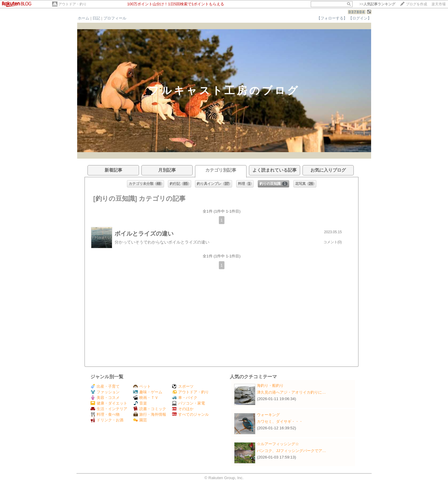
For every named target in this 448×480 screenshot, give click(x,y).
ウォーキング (268, 415)
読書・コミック (150, 409)
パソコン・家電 (189, 403)
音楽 (140, 403)
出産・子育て (105, 386)
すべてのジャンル (190, 414)
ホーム (84, 18)
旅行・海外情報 (150, 414)
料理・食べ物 (105, 414)
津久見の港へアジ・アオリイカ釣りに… (291, 392)
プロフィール (115, 18)
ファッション (105, 392)
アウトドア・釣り (72, 4)
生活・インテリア (109, 409)
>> (377, 4)
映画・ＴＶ (146, 398)
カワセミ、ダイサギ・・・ (280, 421)
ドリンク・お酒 (107, 420)
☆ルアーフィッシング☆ (278, 444)
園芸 (140, 420)
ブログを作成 (416, 4)
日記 (96, 18)
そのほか (183, 409)
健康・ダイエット (109, 403)
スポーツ (183, 386)
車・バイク (185, 398)
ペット (142, 386)
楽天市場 (439, 4)
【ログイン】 (360, 18)
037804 (357, 12)
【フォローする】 (332, 18)
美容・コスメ (105, 398)
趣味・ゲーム (148, 392)
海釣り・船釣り (270, 386)
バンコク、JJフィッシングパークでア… (291, 451)
